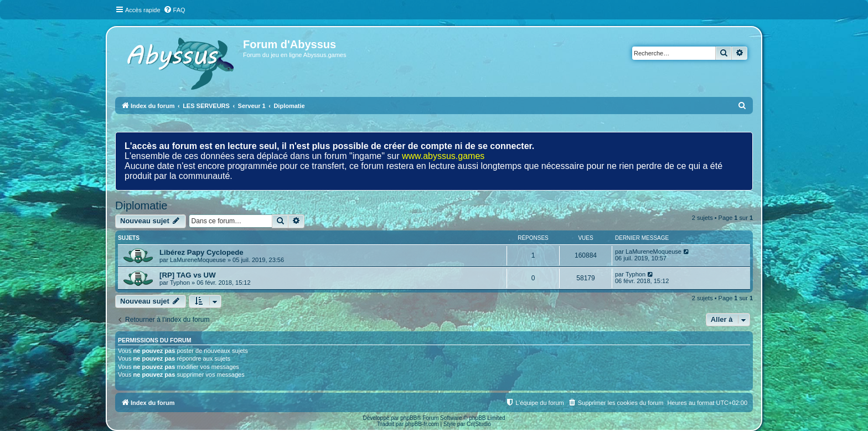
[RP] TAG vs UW (188, 275)
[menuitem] (174, 10)
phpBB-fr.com (422, 424)
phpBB (409, 418)
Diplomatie (141, 206)
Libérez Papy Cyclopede (201, 252)
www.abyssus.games (443, 156)
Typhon (180, 283)
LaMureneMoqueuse (198, 260)
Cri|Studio (479, 424)
